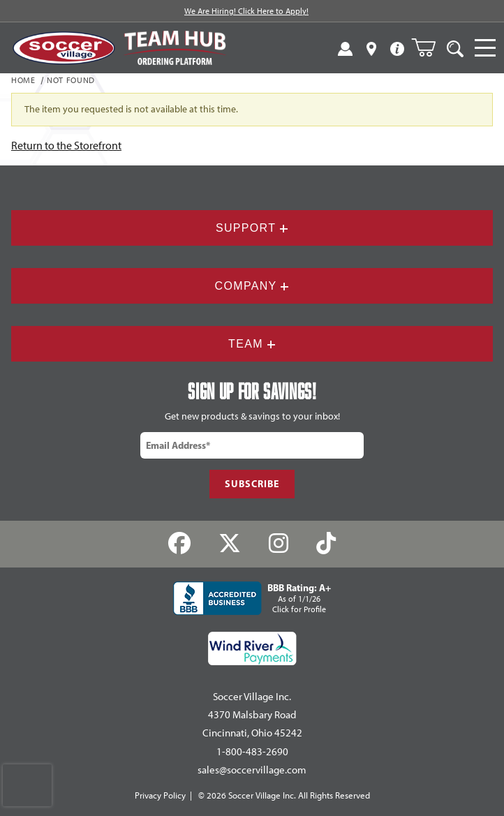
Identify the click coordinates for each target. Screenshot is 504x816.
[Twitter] (230, 544)
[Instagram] (279, 544)
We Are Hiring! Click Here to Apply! (246, 11)
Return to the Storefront (66, 146)
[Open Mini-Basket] (429, 47)
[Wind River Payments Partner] (252, 648)
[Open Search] (455, 48)
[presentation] (27, 785)
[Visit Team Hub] (175, 48)
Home (23, 81)
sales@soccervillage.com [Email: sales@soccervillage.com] (252, 770)
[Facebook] (180, 544)
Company (252, 286)
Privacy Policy (160, 795)
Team (252, 344)
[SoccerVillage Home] (64, 48)
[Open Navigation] (485, 48)
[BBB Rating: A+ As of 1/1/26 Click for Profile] (252, 598)
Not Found (71, 81)
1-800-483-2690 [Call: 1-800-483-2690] (252, 752)
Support (252, 228)
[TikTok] (326, 544)
